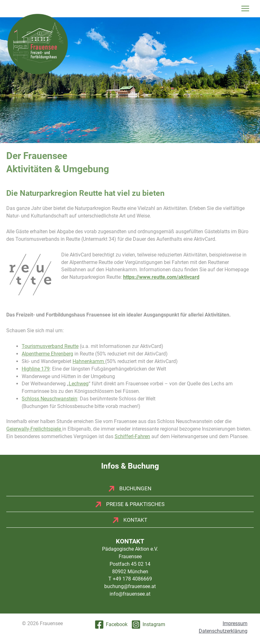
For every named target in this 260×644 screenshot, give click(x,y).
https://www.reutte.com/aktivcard (161, 277)
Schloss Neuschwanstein (49, 399)
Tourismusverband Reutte (50, 346)
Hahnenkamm (89, 361)
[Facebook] (111, 625)
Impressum (235, 623)
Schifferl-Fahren (132, 436)
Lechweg (79, 384)
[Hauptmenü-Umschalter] (245, 9)
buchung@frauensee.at (130, 586)
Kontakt (135, 520)
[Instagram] (148, 625)
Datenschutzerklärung (223, 631)
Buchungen (135, 488)
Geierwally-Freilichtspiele (34, 429)
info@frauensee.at (130, 594)
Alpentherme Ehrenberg (47, 354)
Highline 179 (36, 369)
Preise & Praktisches (135, 504)
